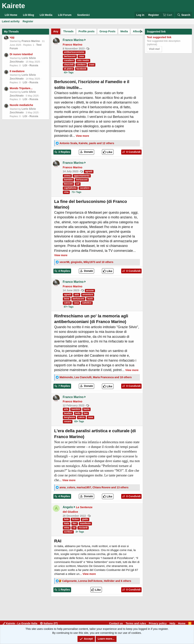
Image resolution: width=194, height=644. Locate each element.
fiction (75, 519)
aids (77, 295)
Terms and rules (136, 623)
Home (182, 623)
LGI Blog (28, 15)
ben (86, 413)
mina (67, 528)
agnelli (89, 172)
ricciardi (83, 528)
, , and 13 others (94, 487)
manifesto (85, 523)
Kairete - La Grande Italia (20, 623)
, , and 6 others (97, 581)
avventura (88, 295)
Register (28, 21)
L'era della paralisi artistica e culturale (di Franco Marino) (95, 434)
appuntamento (82, 176)
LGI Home (11, 15)
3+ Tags (80, 532)
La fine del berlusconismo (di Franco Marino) (91, 204)
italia (67, 523)
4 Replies (64, 271)
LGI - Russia (31, 65)
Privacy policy (158, 623)
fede (66, 519)
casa (81, 56)
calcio (67, 303)
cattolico (87, 303)
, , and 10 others (86, 262)
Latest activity (11, 21)
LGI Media (46, 15)
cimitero (81, 65)
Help (172, 623)
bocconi (68, 184)
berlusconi (70, 56)
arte (66, 409)
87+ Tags (69, 307)
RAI (58, 541)
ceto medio (83, 60)
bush (90, 299)
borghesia (69, 417)
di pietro (68, 69)
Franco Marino (31, 41)
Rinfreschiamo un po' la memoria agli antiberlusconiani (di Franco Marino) (91, 319)
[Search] (184, 15)
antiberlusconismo (74, 52)
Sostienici (83, 15)
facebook (81, 69)
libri (75, 523)
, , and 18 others (96, 377)
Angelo (68, 507)
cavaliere (69, 60)
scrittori (68, 532)
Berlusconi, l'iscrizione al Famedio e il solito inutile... (92, 85)
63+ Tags (79, 421)
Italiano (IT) (49, 623)
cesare (68, 421)
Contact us (116, 623)
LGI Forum (65, 15)
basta (86, 409)
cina (66, 192)
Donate (88, 152)
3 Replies (64, 152)
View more (82, 136)
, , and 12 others (87, 143)
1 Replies (64, 590)
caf (78, 184)
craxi (92, 65)
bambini (68, 180)
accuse (90, 291)
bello (78, 413)
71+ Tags (76, 192)
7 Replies (64, 386)
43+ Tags (69, 73)
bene (67, 299)
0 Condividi (133, 152)
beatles (68, 413)
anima (67, 176)
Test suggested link (159, 37)
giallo (85, 519)
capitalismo (70, 188)
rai (74, 528)
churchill (69, 65)
